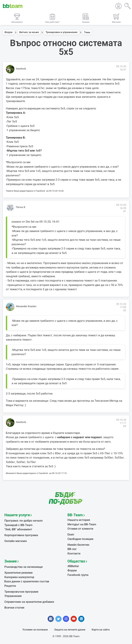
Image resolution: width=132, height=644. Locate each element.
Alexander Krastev (26, 306)
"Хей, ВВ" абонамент (18, 529)
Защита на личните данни (70, 630)
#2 (125, 310)
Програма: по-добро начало (24, 521)
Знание (11, 561)
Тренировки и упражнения (61, 32)
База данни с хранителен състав (27, 581)
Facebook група (78, 575)
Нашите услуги (17, 515)
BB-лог (72, 549)
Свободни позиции (81, 539)
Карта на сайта (101, 630)
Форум (9, 32)
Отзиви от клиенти (80, 529)
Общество (76, 561)
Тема (87, 32)
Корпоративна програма (21, 535)
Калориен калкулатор (19, 577)
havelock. (21, 69)
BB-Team (75, 515)
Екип (71, 534)
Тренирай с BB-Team (18, 525)
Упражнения (13, 596)
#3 (125, 426)
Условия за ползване (35, 630)
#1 (125, 211)
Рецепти (10, 586)
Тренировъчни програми (21, 592)
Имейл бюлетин (78, 545)
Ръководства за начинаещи (24, 567)
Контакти (74, 553)
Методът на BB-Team (82, 524)
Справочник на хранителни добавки (29, 602)
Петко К (21, 207)
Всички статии (14, 608)
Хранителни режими (19, 573)
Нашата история (79, 520)
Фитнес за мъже (29, 32)
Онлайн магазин (16, 541)
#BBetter (73, 566)
